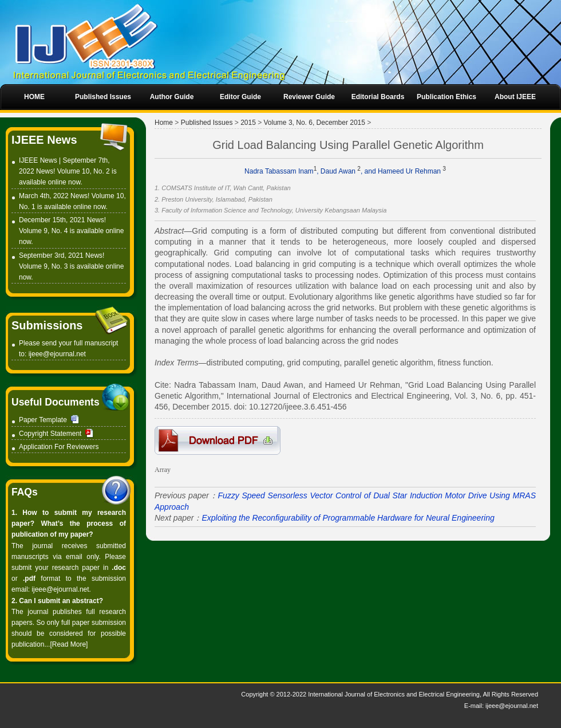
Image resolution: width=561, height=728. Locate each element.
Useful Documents (56, 402)
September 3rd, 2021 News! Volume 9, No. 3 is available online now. (71, 266)
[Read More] (69, 644)
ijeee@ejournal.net (57, 354)
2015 (248, 123)
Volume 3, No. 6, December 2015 (315, 123)
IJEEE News (44, 140)
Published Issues (207, 123)
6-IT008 (218, 440)
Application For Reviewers (59, 447)
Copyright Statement (50, 434)
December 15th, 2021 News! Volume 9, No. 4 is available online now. (71, 231)
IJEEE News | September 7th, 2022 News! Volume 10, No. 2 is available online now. (68, 171)
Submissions (47, 325)
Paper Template (43, 420)
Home (164, 123)
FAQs (25, 492)
